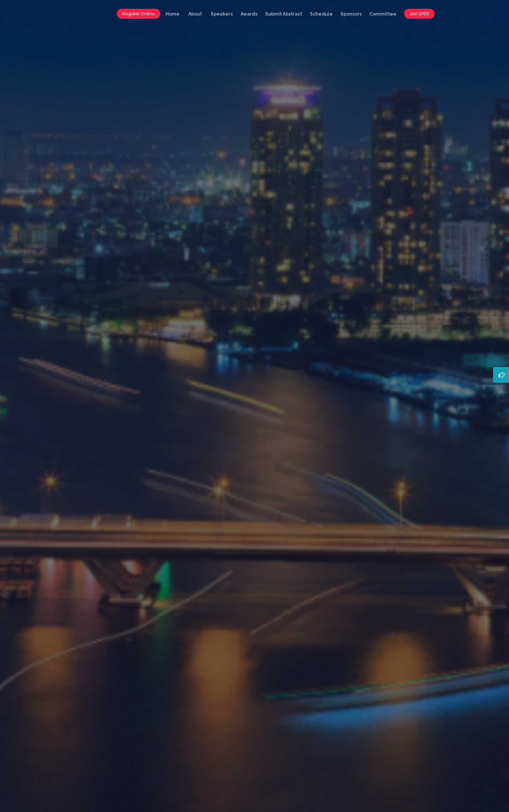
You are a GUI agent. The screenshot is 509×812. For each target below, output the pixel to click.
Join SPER (419, 14)
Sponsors (351, 14)
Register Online (139, 14)
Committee (383, 14)
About (195, 14)
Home (173, 14)
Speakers (222, 14)
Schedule (321, 14)
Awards (249, 14)
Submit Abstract (284, 14)
